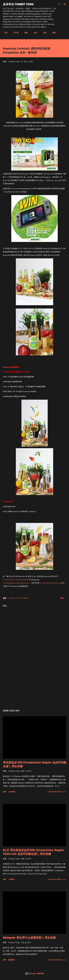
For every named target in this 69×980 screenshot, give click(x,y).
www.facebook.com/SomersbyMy (16, 580)
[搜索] (59, 4)
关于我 (15, 33)
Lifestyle (19, 598)
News (26, 598)
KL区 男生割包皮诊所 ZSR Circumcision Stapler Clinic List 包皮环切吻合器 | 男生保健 (33, 852)
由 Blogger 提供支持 (34, 973)
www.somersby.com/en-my (50, 583)
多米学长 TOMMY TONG (18, 4)
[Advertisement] (34, 685)
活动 (43, 33)
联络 (53, 33)
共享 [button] (62, 598)
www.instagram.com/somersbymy (16, 583)
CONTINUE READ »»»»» (57, 792)
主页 (4, 33)
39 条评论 (12, 792)
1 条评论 (11, 879)
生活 (34, 33)
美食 (25, 33)
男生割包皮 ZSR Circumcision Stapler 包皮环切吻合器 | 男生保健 (34, 764)
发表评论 (11, 960)
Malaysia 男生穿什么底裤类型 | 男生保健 (29, 938)
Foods (11, 598)
